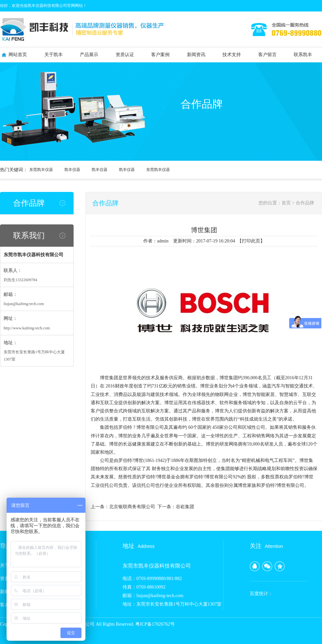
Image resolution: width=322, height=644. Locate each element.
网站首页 (18, 55)
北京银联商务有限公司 (132, 507)
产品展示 (89, 55)
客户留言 (267, 55)
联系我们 (29, 236)
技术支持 (232, 55)
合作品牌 (29, 203)
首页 (286, 203)
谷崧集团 (185, 507)
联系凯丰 (303, 55)
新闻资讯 (196, 55)
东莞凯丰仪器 (41, 170)
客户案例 (160, 55)
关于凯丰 (54, 55)
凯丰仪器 (72, 170)
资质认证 (125, 55)
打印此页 (251, 241)
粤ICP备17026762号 (155, 624)
